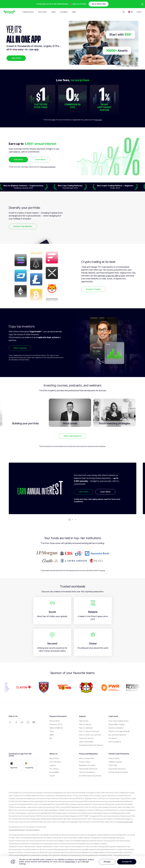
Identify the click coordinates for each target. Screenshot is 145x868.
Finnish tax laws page (125, 822)
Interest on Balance (116, 728)
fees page (98, 120)
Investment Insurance (117, 769)
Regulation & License (87, 765)
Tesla (52, 731)
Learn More (40, 160)
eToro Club (113, 765)
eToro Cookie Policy (87, 758)
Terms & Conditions (87, 772)
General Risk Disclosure (88, 769)
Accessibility (54, 772)
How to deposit (85, 725)
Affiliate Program (115, 762)
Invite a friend (114, 758)
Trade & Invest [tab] (28, 12)
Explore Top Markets (23, 226)
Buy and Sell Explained (117, 735)
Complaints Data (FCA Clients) (91, 745)
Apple (52, 735)
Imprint (52, 776)
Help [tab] (74, 12)
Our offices (54, 769)
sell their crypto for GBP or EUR (111, 276)
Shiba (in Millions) (56, 728)
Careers (53, 765)
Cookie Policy (70, 862)
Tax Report (113, 738)
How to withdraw (86, 728)
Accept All (127, 862)
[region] (72, 862)
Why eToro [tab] (42, 12)
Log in (139, 12)
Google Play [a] (29, 765)
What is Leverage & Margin (119, 731)
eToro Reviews (55, 762)
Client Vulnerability (86, 742)
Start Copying (20, 348)
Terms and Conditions (48, 167)
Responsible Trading (116, 725)
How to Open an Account (89, 731)
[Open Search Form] (124, 12)
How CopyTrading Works (118, 721)
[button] (70, 520)
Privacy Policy (85, 762)
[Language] (131, 12)
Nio (51, 738)
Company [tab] (64, 12)
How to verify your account (90, 735)
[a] (10, 722)
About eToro (54, 758)
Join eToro (16, 58)
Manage (107, 862)
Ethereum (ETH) (56, 725)
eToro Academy (115, 742)
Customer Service (86, 738)
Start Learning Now (73, 436)
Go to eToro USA (99, 4)
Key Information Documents (90, 776)
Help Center (84, 721)
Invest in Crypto (93, 289)
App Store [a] (14, 765)
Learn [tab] (53, 12)
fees (128, 66)
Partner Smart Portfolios (118, 772)
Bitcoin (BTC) (55, 721)
